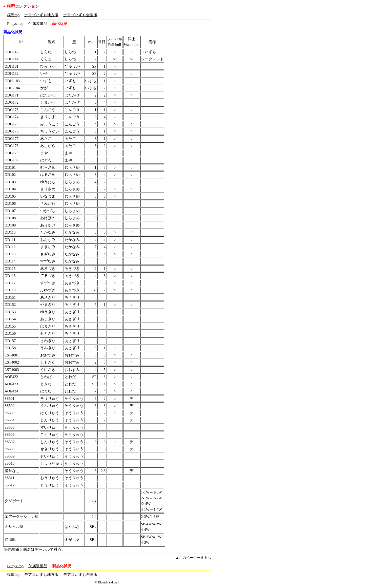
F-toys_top (15, 24)
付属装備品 (38, 24)
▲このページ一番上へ (193, 558)
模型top (13, 15)
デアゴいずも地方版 (41, 15)
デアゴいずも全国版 (80, 15)
